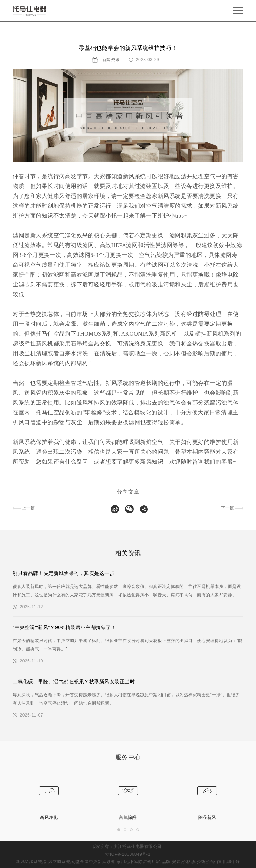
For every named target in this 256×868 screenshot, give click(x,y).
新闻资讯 (111, 60)
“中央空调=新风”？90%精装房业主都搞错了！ (64, 627)
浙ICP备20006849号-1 (128, 854)
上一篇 (28, 508)
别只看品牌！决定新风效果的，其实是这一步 (64, 573)
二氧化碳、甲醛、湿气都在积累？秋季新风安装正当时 (74, 681)
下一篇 (228, 508)
